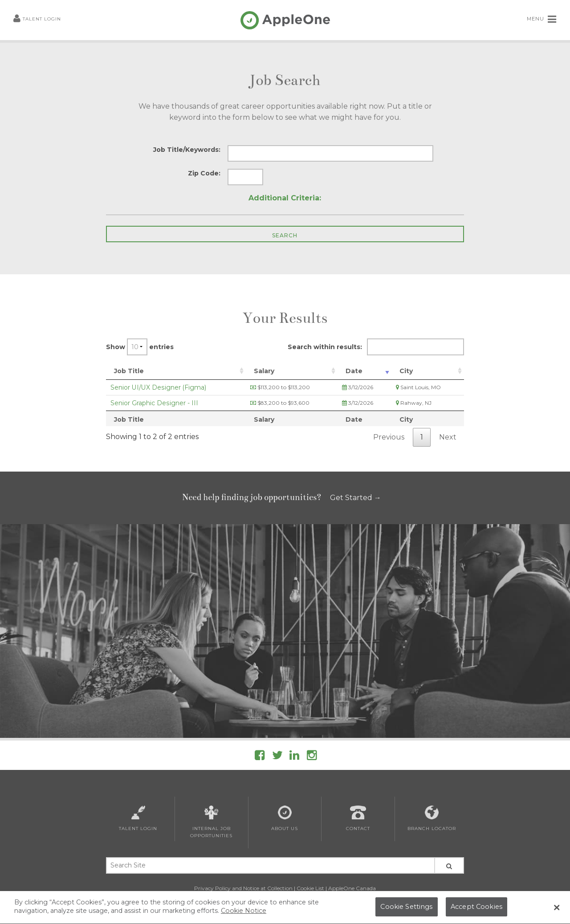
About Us (285, 818)
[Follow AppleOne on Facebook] (260, 757)
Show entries (140, 347)
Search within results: (376, 347)
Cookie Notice (244, 913)
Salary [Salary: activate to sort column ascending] (264, 371)
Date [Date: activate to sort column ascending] (354, 371)
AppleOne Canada (352, 888)
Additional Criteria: (285, 198)
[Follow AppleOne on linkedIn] (294, 757)
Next (448, 437)
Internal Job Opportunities (211, 822)
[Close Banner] (557, 910)
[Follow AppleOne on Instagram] (312, 757)
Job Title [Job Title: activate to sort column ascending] (129, 371)
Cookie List (310, 888)
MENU (542, 19)
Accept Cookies (476, 909)
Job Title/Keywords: (187, 150)
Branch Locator (432, 818)
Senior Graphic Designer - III (154, 403)
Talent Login (37, 19)
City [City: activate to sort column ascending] (406, 371)
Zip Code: (204, 173)
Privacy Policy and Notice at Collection (243, 888)
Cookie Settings (406, 909)
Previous (389, 437)
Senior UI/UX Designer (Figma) (158, 387)
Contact (358, 818)
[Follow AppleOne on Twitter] (277, 757)
